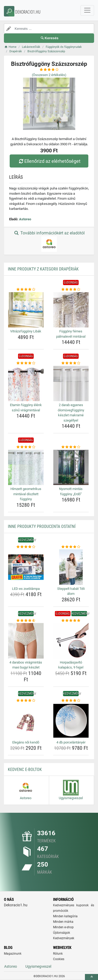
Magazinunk (13, 954)
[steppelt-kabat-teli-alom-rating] (71, 547)
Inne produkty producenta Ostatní (42, 526)
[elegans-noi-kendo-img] (26, 721)
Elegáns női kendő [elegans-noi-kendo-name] (26, 742)
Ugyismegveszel (38, 966)
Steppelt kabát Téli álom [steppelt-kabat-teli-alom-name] (71, 591)
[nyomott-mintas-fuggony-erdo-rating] (71, 447)
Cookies (59, 959)
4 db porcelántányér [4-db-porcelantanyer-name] (71, 742)
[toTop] (91, 977)
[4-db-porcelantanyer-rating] (71, 701)
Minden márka (63, 922)
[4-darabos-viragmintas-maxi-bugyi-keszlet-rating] (26, 621)
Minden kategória (65, 916)
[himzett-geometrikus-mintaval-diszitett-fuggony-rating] (26, 447)
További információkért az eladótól (49, 241)
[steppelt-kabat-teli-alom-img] (71, 567)
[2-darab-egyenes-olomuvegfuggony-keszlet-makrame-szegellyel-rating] (71, 363)
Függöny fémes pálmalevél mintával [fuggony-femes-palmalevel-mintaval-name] (71, 334)
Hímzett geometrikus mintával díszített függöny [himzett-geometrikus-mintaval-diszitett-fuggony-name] (26, 494)
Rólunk (58, 954)
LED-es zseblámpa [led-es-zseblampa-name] (26, 589)
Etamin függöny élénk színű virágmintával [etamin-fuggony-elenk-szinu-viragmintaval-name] (26, 408)
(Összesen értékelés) (49, 75)
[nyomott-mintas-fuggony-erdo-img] (71, 468)
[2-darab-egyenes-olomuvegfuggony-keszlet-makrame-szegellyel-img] (71, 384)
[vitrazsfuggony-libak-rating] (26, 290)
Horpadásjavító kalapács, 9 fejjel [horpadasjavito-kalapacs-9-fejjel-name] (71, 665)
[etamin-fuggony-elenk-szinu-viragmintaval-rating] (26, 363)
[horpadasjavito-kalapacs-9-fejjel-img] (71, 641)
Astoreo (25, 219)
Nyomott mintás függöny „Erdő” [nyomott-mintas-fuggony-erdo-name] (71, 491)
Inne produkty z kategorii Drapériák (43, 269)
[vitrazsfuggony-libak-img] (26, 310)
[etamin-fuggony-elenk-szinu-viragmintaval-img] (26, 384)
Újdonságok (62, 933)
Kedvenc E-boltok (25, 769)
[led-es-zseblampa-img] (26, 567)
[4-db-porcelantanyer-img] (71, 721)
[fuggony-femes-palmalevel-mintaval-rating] (71, 290)
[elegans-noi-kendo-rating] (26, 701)
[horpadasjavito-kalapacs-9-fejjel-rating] (71, 621)
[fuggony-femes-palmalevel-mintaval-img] (71, 310)
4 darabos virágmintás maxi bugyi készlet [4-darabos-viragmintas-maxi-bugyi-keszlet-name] (26, 665)
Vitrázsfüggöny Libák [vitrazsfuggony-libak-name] (26, 331)
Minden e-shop (63, 927)
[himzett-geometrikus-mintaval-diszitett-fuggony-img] (26, 468)
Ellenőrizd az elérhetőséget (49, 161)
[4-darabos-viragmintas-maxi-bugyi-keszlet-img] (26, 641)
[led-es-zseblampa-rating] (26, 547)
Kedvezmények (64, 938)
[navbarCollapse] (87, 10)
